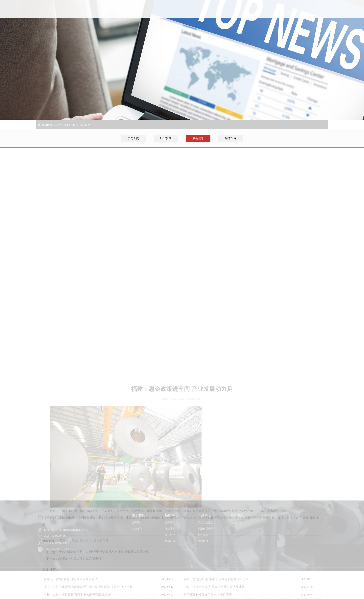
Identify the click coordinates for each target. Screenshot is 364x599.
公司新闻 (133, 138)
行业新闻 (166, 138)
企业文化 (137, 545)
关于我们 (242, 24)
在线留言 (236, 539)
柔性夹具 (203, 551)
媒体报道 (231, 138)
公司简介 (137, 539)
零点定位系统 (206, 539)
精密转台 (203, 557)
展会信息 (85, 125)
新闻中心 (267, 24)
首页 (218, 24)
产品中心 (291, 24)
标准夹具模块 (206, 545)
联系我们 (316, 24)
